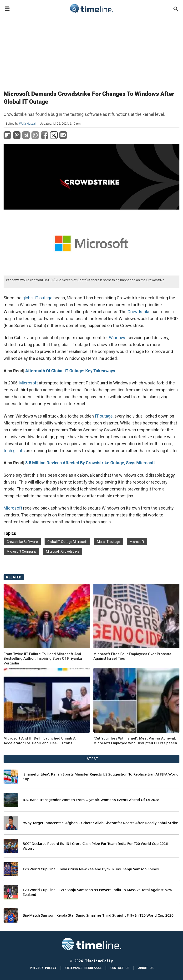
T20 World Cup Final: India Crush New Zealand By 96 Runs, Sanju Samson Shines (91, 869)
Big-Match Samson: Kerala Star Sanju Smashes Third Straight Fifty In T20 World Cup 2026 (98, 915)
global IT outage (37, 298)
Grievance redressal (83, 968)
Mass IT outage (109, 542)
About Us (146, 968)
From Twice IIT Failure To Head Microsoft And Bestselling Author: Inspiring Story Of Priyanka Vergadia (43, 659)
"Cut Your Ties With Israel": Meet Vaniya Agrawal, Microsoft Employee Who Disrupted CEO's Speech (135, 741)
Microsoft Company (22, 551)
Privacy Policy (43, 968)
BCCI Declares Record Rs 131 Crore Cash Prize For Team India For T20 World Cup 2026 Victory (95, 846)
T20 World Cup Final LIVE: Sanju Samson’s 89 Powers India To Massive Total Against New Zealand (97, 892)
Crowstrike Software (22, 542)
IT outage (103, 416)
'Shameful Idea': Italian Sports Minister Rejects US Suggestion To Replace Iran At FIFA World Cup (101, 777)
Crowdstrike (139, 312)
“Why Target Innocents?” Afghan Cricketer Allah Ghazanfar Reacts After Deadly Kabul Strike (100, 823)
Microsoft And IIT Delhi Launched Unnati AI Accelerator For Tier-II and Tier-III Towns (40, 741)
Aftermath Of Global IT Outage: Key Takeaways (70, 371)
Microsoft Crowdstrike (63, 551)
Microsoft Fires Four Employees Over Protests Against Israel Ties (132, 656)
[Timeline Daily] (91, 944)
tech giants (14, 451)
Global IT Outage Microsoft (67, 542)
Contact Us (120, 968)
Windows (118, 338)
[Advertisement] (91, 51)
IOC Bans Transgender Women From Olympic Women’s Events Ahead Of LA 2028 (91, 800)
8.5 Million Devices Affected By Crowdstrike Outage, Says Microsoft (90, 463)
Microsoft (29, 383)
